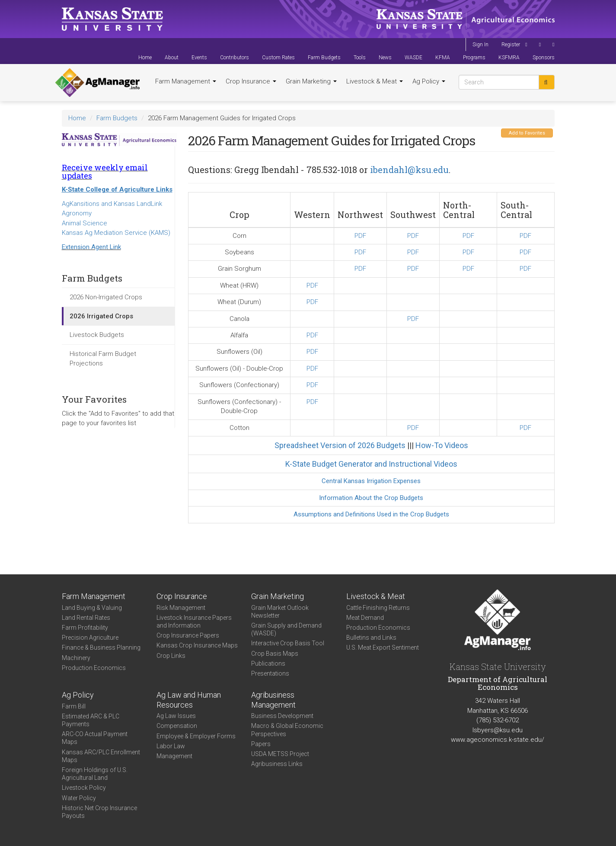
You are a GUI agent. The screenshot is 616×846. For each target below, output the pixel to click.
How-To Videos (442, 445)
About (172, 58)
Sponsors (544, 58)
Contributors (235, 58)
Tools (360, 58)
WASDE (413, 58)
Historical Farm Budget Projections (103, 359)
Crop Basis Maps (275, 654)
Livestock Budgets (97, 335)
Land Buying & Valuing (92, 608)
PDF (360, 236)
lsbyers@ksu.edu (498, 730)
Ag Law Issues (176, 716)
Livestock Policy (84, 788)
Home (145, 58)
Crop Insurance (251, 81)
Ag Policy (429, 81)
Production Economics (94, 668)
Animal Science (85, 223)
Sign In (480, 45)
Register (511, 45)
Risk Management (181, 608)
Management (174, 756)
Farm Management (186, 81)
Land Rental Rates (86, 618)
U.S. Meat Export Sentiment (383, 647)
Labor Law (171, 746)
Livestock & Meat (375, 81)
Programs (474, 58)
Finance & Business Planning (101, 647)
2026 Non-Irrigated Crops (106, 297)
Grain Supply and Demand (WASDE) (286, 629)
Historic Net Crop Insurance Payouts (99, 812)
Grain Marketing (311, 81)
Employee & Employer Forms (196, 736)
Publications (268, 663)
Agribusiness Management (273, 700)
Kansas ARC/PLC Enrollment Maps (101, 756)
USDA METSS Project (280, 754)
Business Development (282, 716)
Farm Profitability (85, 628)
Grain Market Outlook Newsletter (280, 612)
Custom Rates (278, 58)
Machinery (76, 658)
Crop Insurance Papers (188, 635)
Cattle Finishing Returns (378, 608)
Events (199, 58)
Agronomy (77, 213)
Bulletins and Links (371, 638)
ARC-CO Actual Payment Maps (95, 738)
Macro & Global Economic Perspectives (287, 730)
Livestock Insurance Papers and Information (194, 622)
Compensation (177, 726)
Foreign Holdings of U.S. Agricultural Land (95, 774)
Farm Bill (74, 706)
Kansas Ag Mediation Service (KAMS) (116, 233)
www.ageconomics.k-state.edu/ (498, 740)
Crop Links (171, 656)
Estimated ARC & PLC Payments (91, 720)
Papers (261, 744)
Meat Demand (365, 618)
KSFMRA (509, 58)
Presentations (270, 673)
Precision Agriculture (90, 638)
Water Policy (79, 798)
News (385, 58)
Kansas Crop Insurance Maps (197, 645)
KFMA (443, 58)
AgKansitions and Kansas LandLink (112, 204)
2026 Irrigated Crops (101, 316)
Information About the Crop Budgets (371, 498)
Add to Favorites (527, 133)
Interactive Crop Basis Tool (288, 643)
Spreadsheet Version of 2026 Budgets (340, 445)
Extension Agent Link (91, 247)
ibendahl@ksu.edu (409, 170)
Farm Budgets (324, 58)
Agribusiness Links (277, 764)
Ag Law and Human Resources (189, 700)
